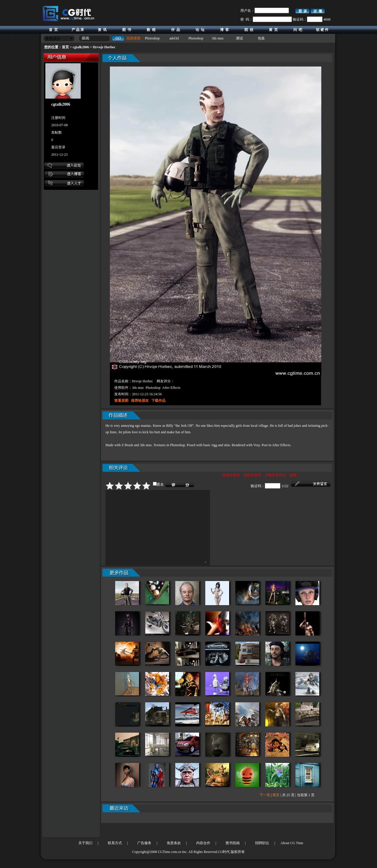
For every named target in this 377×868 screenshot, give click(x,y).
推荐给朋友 (140, 401)
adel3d (174, 38)
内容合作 (203, 843)
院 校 (249, 30)
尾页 (276, 809)
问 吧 (298, 30)
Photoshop (152, 38)
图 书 (127, 30)
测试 (239, 38)
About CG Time (292, 843)
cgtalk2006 (81, 47)
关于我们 (85, 843)
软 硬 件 (322, 30)
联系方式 (115, 843)
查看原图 (121, 401)
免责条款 (174, 843)
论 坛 (200, 30)
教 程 (151, 30)
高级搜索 (133, 38)
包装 (261, 38)
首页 (65, 47)
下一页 (265, 809)
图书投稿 (233, 843)
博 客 (224, 30)
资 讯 (102, 30)
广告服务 (144, 843)
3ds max (218, 38)
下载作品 (158, 401)
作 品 (176, 30)
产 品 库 (78, 30)
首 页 (53, 30)
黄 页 (273, 30)
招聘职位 (262, 843)
